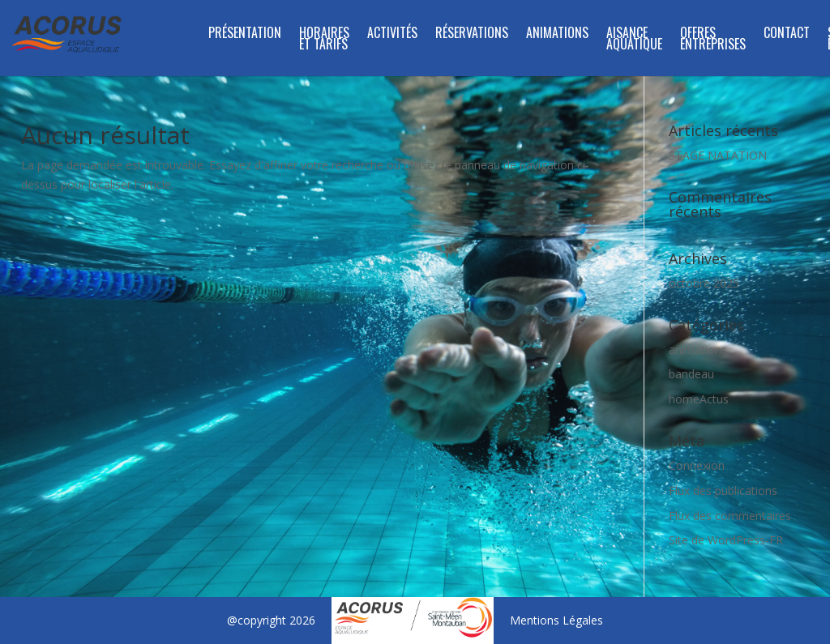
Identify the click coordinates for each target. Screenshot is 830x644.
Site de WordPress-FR (726, 540)
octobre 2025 (704, 283)
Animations (557, 34)
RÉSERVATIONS (472, 34)
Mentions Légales (556, 620)
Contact (787, 34)
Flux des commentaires (730, 516)
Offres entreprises (713, 40)
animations (698, 350)
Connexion (697, 465)
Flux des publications (723, 490)
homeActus (699, 399)
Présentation (245, 34)
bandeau (691, 374)
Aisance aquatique (634, 40)
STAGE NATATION (718, 155)
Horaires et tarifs (324, 40)
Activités (392, 34)
